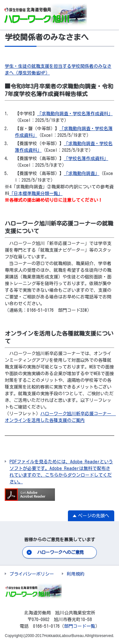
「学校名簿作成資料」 (86, 158)
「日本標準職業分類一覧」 (36, 193)
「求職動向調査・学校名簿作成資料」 (75, 114)
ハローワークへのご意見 (60, 552)
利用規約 (76, 574)
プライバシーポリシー (32, 574)
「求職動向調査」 (82, 173)
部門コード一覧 (80, 626)
